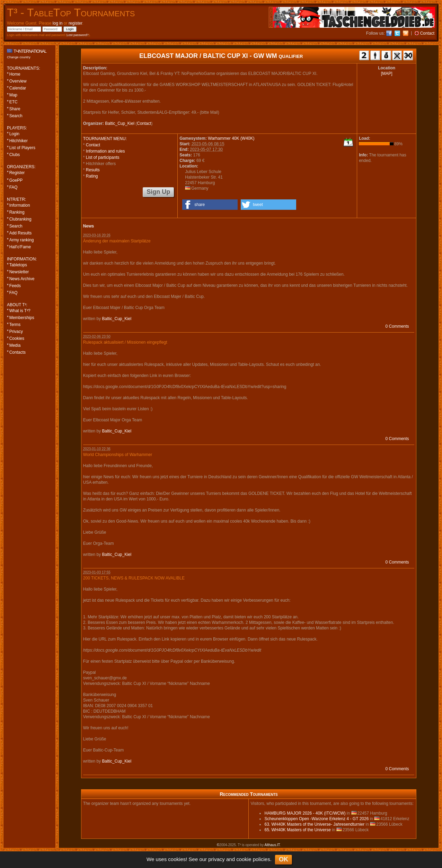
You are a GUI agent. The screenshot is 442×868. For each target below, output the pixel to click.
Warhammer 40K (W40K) (231, 138)
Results (93, 170)
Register (17, 173)
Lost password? (78, 35)
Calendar (18, 88)
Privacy (16, 332)
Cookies (17, 338)
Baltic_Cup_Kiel (120, 123)
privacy (216, 859)
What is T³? (20, 311)
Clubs (15, 155)
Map (13, 95)
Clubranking (20, 219)
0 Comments (397, 326)
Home (15, 74)
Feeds (15, 286)
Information (20, 205)
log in (58, 23)
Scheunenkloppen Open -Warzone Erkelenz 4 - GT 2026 (316, 819)
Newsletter (19, 272)
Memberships (22, 318)
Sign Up (158, 192)
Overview (18, 81)
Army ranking (22, 240)
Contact (144, 123)
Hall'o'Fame (20, 247)
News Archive (22, 279)
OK (284, 859)
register (75, 23)
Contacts (17, 352)
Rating (92, 176)
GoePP (16, 180)
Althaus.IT (272, 845)
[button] (210, 205)
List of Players (22, 148)
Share (15, 109)
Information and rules (105, 151)
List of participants (103, 157)
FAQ (14, 187)
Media (15, 345)
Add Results (21, 233)
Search (16, 116)
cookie (244, 859)
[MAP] (387, 74)
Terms (15, 325)
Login (14, 134)
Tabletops (18, 265)
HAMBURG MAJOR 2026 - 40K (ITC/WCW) (305, 813)
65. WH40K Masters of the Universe (297, 830)
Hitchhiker (19, 141)
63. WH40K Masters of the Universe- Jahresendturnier (314, 824)
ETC (14, 102)
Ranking (17, 212)
